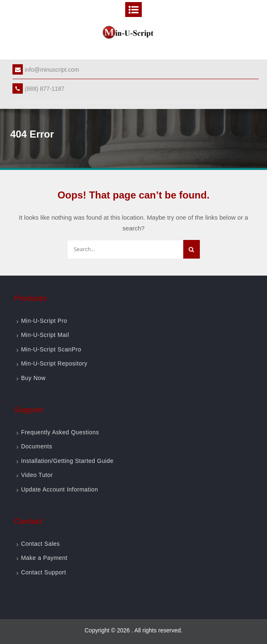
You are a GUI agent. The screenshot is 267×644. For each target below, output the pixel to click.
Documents (37, 446)
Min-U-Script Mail (45, 335)
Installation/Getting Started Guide (67, 461)
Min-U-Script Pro (44, 321)
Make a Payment (44, 558)
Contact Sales (41, 544)
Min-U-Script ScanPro (51, 349)
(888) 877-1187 (39, 89)
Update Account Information (60, 489)
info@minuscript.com (46, 70)
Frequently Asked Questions (60, 432)
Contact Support (44, 572)
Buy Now (34, 378)
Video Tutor (37, 475)
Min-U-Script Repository (54, 363)
